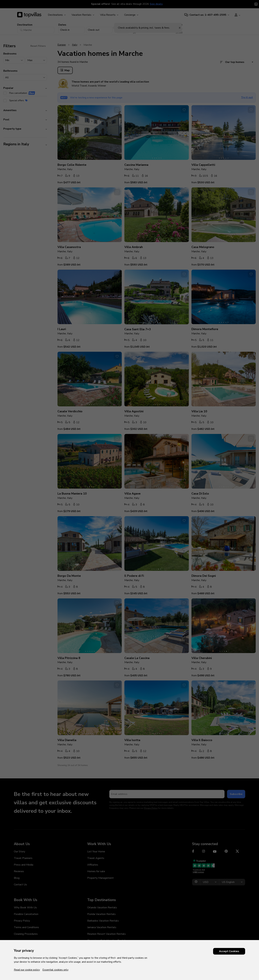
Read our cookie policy (27, 970)
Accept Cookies (229, 951)
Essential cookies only (55, 970)
